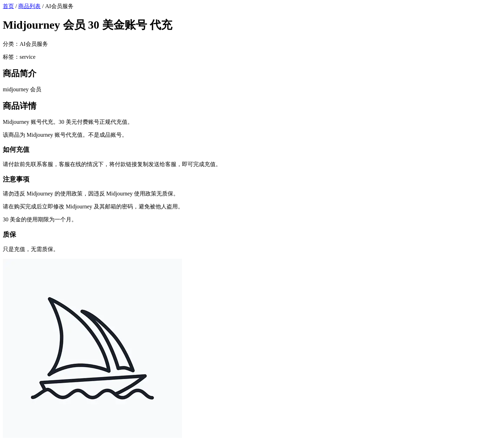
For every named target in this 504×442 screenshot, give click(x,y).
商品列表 (29, 6)
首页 (8, 6)
